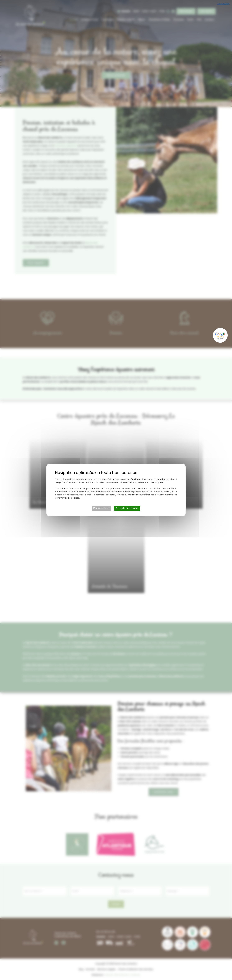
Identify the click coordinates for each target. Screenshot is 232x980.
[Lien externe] (221, 335)
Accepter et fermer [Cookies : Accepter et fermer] (127, 508)
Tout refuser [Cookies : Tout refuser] (223, 4)
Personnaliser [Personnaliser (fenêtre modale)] (101, 508)
